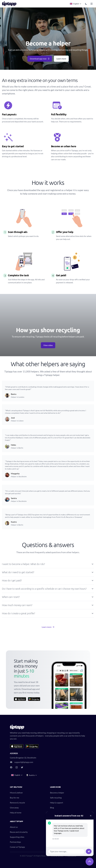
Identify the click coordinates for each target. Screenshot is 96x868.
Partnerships (15, 842)
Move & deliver (16, 793)
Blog (52, 808)
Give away (14, 808)
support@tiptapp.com (24, 762)
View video (48, 345)
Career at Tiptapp (17, 847)
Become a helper (57, 793)
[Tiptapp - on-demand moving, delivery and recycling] (10, 4)
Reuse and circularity (19, 832)
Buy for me (14, 798)
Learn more (61, 59)
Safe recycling (56, 798)
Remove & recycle (17, 803)
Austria (32, 775)
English (76, 4)
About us (14, 827)
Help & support (57, 803)
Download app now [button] (40, 58)
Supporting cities (17, 837)
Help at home (16, 813)
